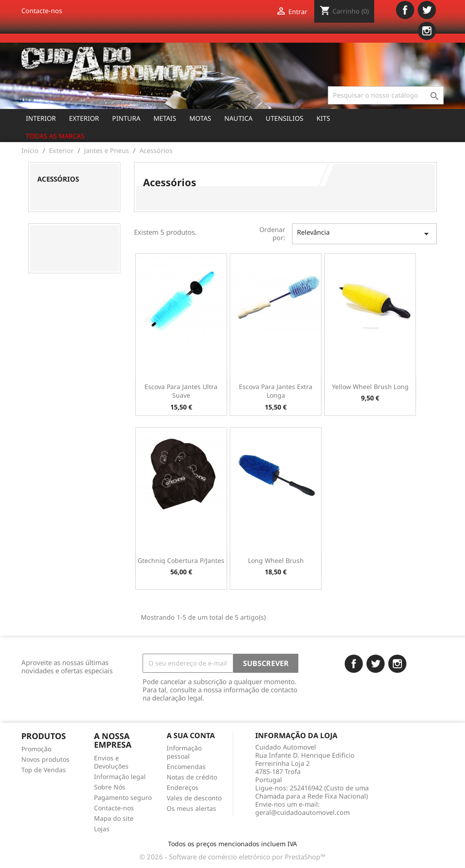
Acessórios (58, 179)
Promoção (36, 749)
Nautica (238, 118)
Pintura (126, 118)
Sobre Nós (110, 787)
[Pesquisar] (386, 95)
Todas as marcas (55, 136)
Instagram (427, 31)
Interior (41, 118)
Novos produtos (45, 759)
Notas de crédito (192, 777)
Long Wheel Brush (276, 560)
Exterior (84, 118)
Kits (323, 118)
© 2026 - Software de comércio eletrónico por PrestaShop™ (232, 857)
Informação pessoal (184, 752)
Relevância (364, 234)
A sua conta (191, 735)
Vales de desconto (194, 798)
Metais (165, 118)
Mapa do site (114, 818)
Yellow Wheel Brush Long (370, 387)
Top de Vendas (44, 770)
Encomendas (186, 767)
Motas (200, 118)
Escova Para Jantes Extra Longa (276, 391)
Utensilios (284, 118)
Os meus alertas (191, 808)
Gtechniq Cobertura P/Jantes (181, 560)
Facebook (405, 10)
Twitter (427, 10)
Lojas (102, 829)
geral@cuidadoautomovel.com (302, 812)
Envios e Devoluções (111, 762)
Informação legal (120, 777)
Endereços (183, 787)
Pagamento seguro (123, 797)
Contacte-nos (42, 11)
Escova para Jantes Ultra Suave (181, 391)
